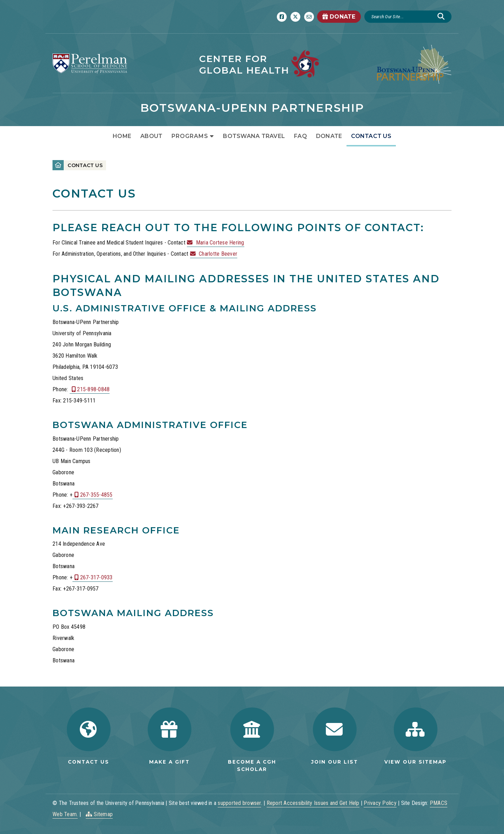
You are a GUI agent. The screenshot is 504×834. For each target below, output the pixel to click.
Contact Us (371, 136)
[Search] (402, 17)
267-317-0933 (96, 577)
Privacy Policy (380, 803)
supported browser (239, 803)
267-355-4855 (96, 495)
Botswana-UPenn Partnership (252, 108)
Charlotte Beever (218, 254)
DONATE (339, 17)
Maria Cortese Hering (220, 243)
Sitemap (103, 814)
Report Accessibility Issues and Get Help (313, 803)
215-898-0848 (93, 389)
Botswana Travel (254, 136)
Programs (190, 136)
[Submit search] (441, 17)
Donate (329, 136)
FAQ (300, 136)
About (151, 136)
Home (122, 136)
